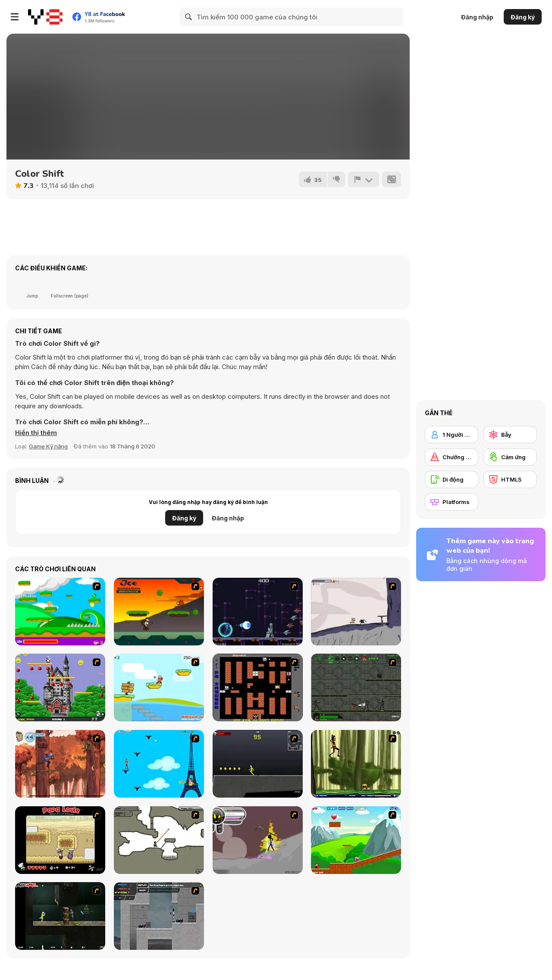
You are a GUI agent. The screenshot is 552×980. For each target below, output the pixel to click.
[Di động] (452, 479)
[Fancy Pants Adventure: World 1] (356, 612)
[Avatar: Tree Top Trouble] (60, 764)
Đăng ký (523, 17)
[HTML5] (510, 479)
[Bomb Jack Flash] (60, 687)
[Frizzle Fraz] (356, 840)
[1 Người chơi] (452, 435)
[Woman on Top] (159, 764)
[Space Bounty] (356, 687)
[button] (36, 433)
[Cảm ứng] (510, 457)
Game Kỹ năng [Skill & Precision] (48, 446)
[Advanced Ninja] (159, 840)
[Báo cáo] (364, 179)
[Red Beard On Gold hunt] (159, 687)
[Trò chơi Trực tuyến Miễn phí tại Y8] (45, 17)
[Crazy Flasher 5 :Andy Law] (60, 916)
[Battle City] (258, 687)
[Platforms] (452, 502)
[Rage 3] (258, 840)
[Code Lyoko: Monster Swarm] (356, 764)
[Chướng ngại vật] (452, 457)
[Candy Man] (60, 612)
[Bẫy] (510, 435)
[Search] (189, 17)
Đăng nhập (477, 17)
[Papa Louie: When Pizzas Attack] (60, 840)
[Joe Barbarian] (159, 612)
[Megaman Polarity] (258, 612)
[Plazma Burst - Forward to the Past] (159, 916)
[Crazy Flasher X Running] (258, 764)
